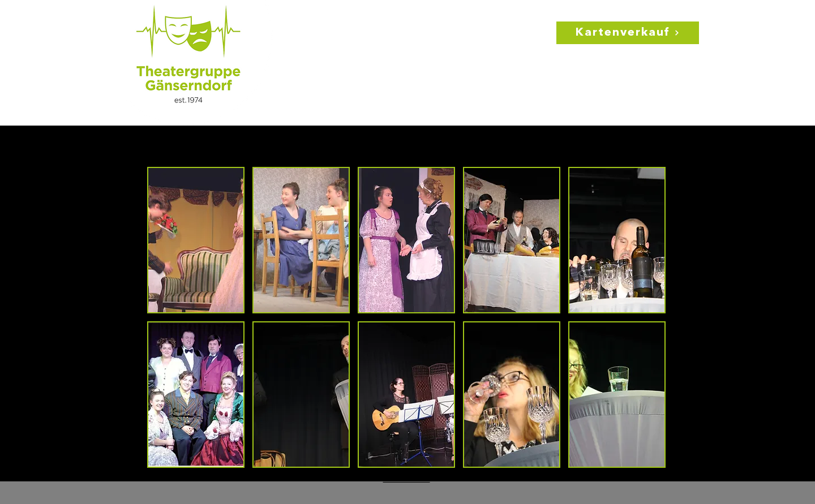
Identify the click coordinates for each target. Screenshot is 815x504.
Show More (407, 479)
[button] (196, 240)
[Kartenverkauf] (628, 33)
